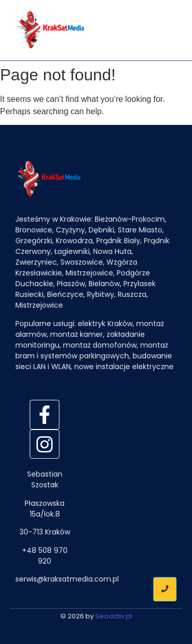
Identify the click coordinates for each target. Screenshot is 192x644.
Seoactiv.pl (114, 616)
